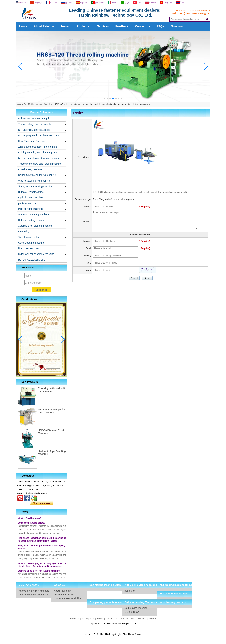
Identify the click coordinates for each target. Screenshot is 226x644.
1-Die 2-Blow (132, 612)
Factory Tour (88, 618)
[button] (105, 99)
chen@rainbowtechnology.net (194, 13)
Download (178, 26)
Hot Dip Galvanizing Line (32, 260)
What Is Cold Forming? (29, 519)
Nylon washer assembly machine (36, 254)
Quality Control (127, 618)
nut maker (130, 591)
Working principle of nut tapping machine (39, 572)
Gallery (152, 618)
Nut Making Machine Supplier (34, 130)
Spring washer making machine (35, 186)
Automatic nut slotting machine (35, 226)
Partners (142, 618)
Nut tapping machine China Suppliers (39, 135)
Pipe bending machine (30, 209)
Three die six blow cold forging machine (40, 164)
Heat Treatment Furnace (32, 141)
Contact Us (143, 26)
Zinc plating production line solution (38, 147)
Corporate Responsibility (67, 598)
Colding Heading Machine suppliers (38, 152)
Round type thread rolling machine (37, 175)
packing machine (27, 203)
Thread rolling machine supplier (35, 124)
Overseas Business (65, 595)
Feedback (122, 26)
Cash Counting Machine (31, 243)
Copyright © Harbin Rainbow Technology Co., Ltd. (113, 624)
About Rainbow (44, 26)
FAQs (160, 26)
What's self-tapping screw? (32, 524)
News (65, 26)
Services (103, 26)
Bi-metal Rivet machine (31, 192)
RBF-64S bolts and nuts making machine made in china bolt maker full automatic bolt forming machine (141, 192)
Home (23, 26)
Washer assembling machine (34, 181)
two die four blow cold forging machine (39, 158)
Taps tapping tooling (29, 237)
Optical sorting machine (31, 198)
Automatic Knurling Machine (34, 214)
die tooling (24, 231)
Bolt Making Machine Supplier (38, 104)
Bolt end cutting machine (32, 220)
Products (83, 26)
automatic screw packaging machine (51, 411)
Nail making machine (136, 608)
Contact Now (42, 503)
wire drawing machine (30, 169)
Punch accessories (29, 248)
